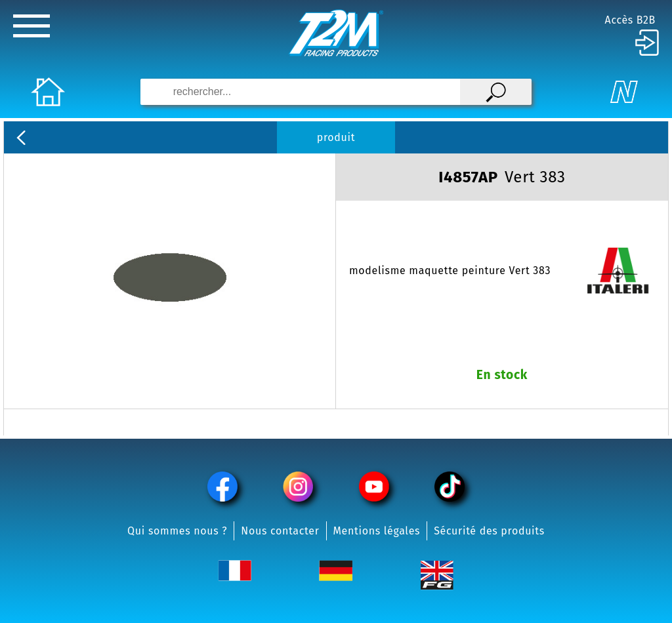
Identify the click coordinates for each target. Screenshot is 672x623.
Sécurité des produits (489, 531)
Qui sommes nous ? (177, 531)
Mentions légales (377, 531)
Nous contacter (280, 531)
